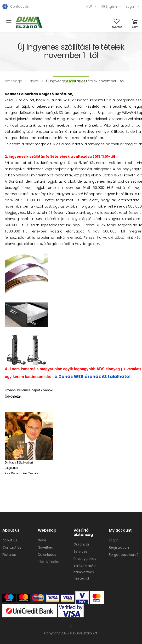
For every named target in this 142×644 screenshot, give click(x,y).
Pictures (9, 555)
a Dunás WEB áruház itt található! (92, 376)
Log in (131, 6)
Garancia (81, 544)
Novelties (45, 547)
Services (80, 551)
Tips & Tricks (48, 562)
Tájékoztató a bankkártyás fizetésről (85, 572)
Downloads (47, 555)
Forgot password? (124, 555)
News (42, 540)
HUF (89, 6)
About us (10, 540)
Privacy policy (85, 559)
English (109, 6)
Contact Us (19, 6)
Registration (119, 547)
